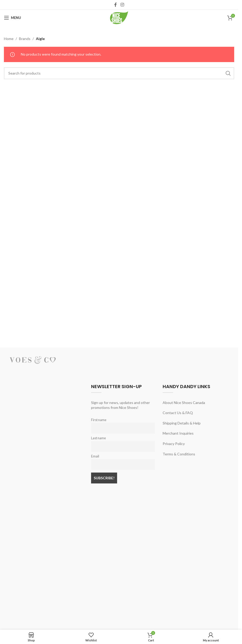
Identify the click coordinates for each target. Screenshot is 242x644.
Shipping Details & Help (182, 423)
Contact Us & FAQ (178, 413)
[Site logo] (119, 17)
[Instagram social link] (122, 5)
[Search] (119, 73)
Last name (98, 438)
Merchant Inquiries (178, 433)
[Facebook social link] (116, 5)
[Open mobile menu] (12, 18)
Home (9, 39)
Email (95, 456)
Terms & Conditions (179, 454)
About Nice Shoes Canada (184, 403)
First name (99, 420)
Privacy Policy (174, 444)
